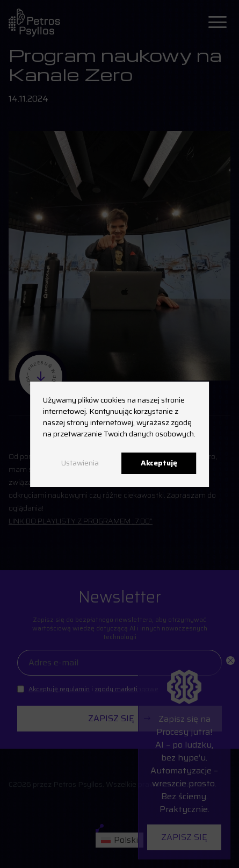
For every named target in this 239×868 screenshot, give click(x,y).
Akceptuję (159, 463)
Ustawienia (80, 463)
